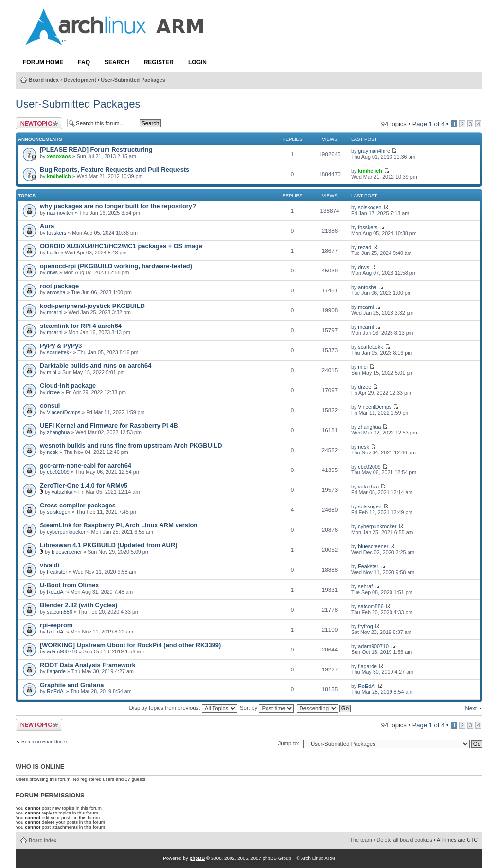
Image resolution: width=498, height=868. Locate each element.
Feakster (57, 572)
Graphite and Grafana (72, 685)
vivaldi (50, 565)
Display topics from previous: (183, 708)
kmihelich (59, 176)
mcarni (54, 312)
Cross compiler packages (78, 505)
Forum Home (43, 62)
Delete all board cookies (405, 840)
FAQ (84, 62)
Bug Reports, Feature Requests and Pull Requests (115, 170)
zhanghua (58, 432)
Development (80, 80)
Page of (429, 124)
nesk (52, 452)
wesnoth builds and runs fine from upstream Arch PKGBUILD (131, 445)
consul (50, 406)
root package (59, 286)
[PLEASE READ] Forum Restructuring (96, 150)
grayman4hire (374, 151)
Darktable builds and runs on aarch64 (96, 366)
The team (361, 840)
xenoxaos (59, 156)
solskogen (370, 207)
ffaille (53, 253)
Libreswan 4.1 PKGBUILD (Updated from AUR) (108, 545)
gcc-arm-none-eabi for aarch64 (86, 465)
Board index (44, 80)
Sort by (267, 708)
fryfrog (365, 626)
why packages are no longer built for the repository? (118, 206)
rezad (365, 247)
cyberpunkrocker (66, 532)
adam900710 (62, 651)
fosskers (56, 233)
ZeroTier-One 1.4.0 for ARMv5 (84, 485)
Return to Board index (44, 742)
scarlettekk (59, 352)
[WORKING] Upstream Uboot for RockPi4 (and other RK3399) (130, 645)
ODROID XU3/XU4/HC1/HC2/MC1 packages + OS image (121, 246)
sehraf (365, 586)
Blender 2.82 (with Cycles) (79, 605)
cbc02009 (58, 472)
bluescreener (67, 552)
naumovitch (60, 213)
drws (52, 272)
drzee (53, 392)
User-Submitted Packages (133, 80)
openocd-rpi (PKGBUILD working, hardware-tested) (116, 266)
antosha (56, 292)
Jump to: (288, 743)
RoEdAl (55, 592)
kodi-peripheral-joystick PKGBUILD (92, 306)
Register (159, 62)
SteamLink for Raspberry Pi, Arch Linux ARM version (119, 525)
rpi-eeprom (56, 625)
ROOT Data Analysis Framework (88, 665)
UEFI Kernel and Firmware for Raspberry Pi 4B (109, 425)
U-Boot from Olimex (69, 585)
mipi (52, 372)
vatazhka (62, 492)
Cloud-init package (68, 386)
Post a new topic (39, 123)
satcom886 (59, 612)
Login (197, 62)
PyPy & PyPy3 (61, 346)
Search (117, 62)
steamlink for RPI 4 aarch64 (81, 326)
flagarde (56, 671)
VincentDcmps (63, 412)
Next (471, 708)
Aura (47, 226)
